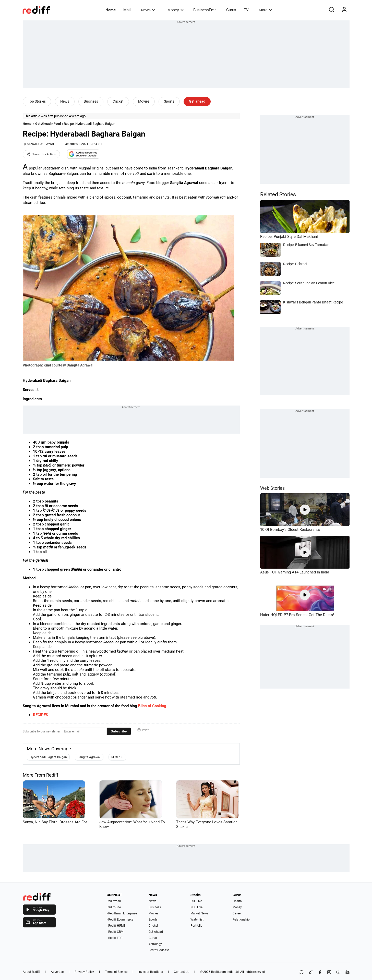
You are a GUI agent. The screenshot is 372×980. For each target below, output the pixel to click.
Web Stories (272, 488)
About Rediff (31, 972)
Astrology (155, 944)
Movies (144, 101)
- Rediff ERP (115, 938)
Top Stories (37, 101)
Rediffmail (114, 901)
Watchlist (197, 920)
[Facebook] (320, 972)
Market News (199, 913)
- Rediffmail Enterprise (122, 913)
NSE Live (196, 907)
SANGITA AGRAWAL (41, 144)
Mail (127, 10)
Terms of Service (116, 972)
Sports (169, 101)
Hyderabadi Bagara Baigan (48, 757)
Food (57, 124)
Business (91, 101)
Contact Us (182, 972)
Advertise (57, 972)
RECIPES (40, 715)
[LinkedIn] (347, 972)
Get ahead (197, 101)
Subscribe (119, 731)
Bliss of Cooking (152, 706)
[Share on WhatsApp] (302, 972)
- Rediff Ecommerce (120, 920)
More (266, 10)
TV (246, 10)
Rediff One (114, 907)
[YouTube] (338, 972)
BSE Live (196, 901)
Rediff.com (219, 972)
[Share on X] (311, 972)
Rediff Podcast (159, 950)
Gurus (231, 10)
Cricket (118, 101)
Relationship (241, 920)
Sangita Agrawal (89, 757)
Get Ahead (43, 124)
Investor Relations (151, 972)
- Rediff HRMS (116, 926)
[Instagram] (329, 972)
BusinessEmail (206, 10)
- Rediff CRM (115, 932)
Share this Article (41, 154)
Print (143, 730)
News (148, 10)
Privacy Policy (84, 972)
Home (111, 10)
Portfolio (196, 926)
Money (176, 10)
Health (237, 901)
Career (237, 913)
